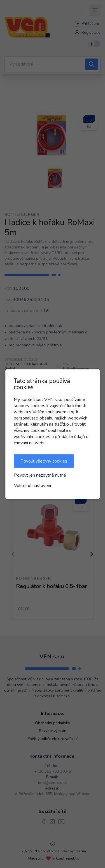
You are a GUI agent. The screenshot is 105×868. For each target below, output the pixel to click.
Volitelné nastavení (32, 485)
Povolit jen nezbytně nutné (40, 475)
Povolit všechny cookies (44, 461)
